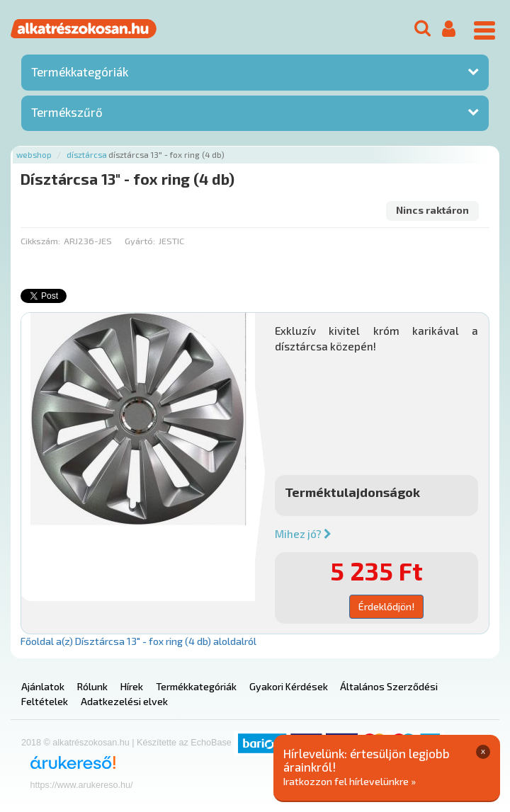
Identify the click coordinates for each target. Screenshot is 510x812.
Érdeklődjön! (386, 606)
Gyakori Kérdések (289, 686)
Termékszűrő (67, 112)
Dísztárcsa (87, 155)
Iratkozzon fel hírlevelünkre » (350, 781)
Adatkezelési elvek (124, 701)
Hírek (132, 686)
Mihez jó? (303, 534)
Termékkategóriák (80, 72)
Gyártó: (140, 241)
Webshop (34, 155)
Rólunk (92, 686)
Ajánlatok (43, 686)
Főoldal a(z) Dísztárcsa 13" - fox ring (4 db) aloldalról (138, 641)
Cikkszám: (40, 241)
